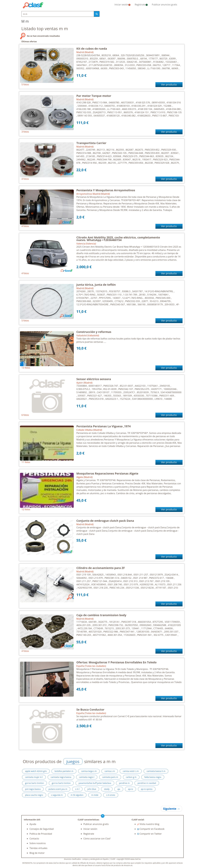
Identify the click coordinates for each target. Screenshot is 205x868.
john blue (92, 789)
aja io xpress (147, 789)
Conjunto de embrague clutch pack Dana (105, 521)
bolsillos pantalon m (64, 771)
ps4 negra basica (33, 789)
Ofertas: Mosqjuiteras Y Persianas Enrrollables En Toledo (117, 662)
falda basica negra (153, 777)
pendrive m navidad (147, 783)
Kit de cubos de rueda (92, 49)
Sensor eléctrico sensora (94, 379)
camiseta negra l (87, 777)
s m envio (111, 795)
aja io (130, 789)
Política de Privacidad (41, 834)
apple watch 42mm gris (36, 771)
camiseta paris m (110, 777)
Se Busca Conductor (90, 710)
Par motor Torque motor (94, 96)
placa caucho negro (34, 795)
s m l (77, 789)
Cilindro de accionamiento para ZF (101, 568)
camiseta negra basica (61, 777)
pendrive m (124, 783)
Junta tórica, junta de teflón (96, 285)
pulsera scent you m (58, 789)
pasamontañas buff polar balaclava (95, 783)
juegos (73, 761)
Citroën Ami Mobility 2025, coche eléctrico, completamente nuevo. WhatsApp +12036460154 (118, 239)
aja (119, 789)
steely (107, 789)
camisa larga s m (89, 771)
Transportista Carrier (91, 143)
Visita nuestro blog (148, 824)
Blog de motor (37, 853)
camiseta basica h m (156, 771)
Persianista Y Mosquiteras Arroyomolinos (106, 190)
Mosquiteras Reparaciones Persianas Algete (107, 473)
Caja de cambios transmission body (101, 615)
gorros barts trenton (61, 783)
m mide (95, 795)
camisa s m (110, 771)
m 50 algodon (77, 795)
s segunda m (57, 795)
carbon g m (131, 777)
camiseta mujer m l (34, 777)
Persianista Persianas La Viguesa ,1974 (104, 426)
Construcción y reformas (94, 332)
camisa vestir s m (131, 771)
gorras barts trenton (34, 783)
